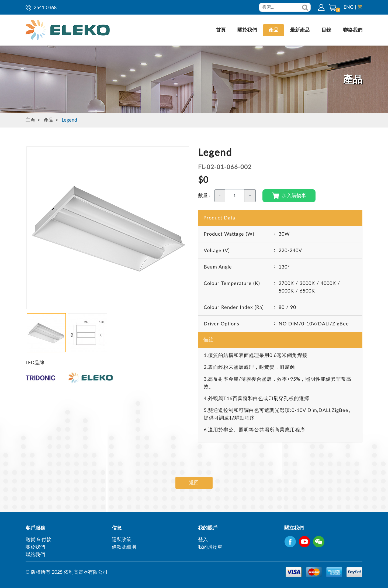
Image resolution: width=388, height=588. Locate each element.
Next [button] (29, 231)
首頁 (221, 30)
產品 (273, 30)
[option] (108, 228)
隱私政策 (122, 540)
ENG (349, 7)
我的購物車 (210, 547)
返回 (194, 483)
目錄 (326, 30)
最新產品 (300, 30)
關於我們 (247, 30)
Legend (69, 120)
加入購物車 (289, 196)
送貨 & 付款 (38, 540)
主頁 (30, 120)
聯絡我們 (353, 30)
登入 (203, 540)
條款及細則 (124, 547)
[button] (332, 7)
